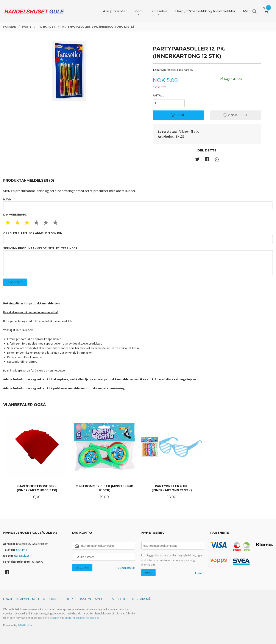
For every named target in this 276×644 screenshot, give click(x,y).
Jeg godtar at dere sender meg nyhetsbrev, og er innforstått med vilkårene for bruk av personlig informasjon (172, 560)
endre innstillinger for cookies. (82, 618)
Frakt (8, 599)
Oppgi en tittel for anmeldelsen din (138, 237)
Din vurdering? (15, 215)
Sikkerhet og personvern (70, 599)
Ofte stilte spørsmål (135, 599)
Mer (246, 11)
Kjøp (178, 115)
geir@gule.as (22, 556)
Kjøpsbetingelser (31, 599)
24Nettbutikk (25, 625)
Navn (138, 204)
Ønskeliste (236, 115)
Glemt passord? (126, 568)
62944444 (21, 550)
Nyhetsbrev (105, 599)
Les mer (200, 573)
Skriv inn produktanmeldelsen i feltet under (138, 261)
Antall (158, 95)
